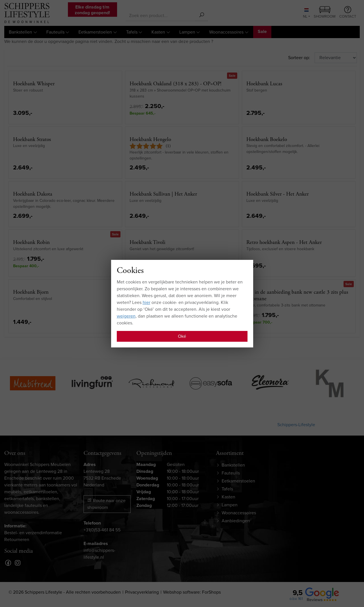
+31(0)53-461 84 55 (102, 530)
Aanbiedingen (236, 521)
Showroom (325, 13)
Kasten (158, 32)
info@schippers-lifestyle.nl (99, 554)
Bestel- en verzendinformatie (33, 533)
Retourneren (17, 539)
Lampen (187, 32)
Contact (348, 13)
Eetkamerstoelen (95, 32)
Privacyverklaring (142, 592)
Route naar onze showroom (106, 504)
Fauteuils (55, 32)
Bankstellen (20, 32)
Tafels (132, 32)
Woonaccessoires (226, 32)
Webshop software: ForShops (192, 592)
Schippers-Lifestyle (296, 425)
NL (306, 14)
